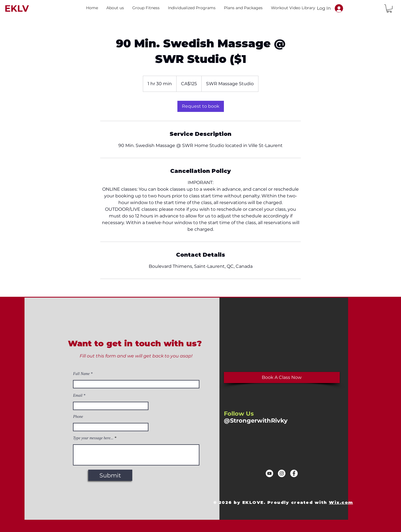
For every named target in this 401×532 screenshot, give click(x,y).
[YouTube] (269, 473)
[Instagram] (282, 473)
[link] (201, 106)
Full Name (82, 374)
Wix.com (341, 502)
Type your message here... (93, 438)
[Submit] (110, 475)
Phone (78, 417)
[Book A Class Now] (282, 377)
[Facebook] (294, 473)
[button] (115, 8)
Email (78, 396)
